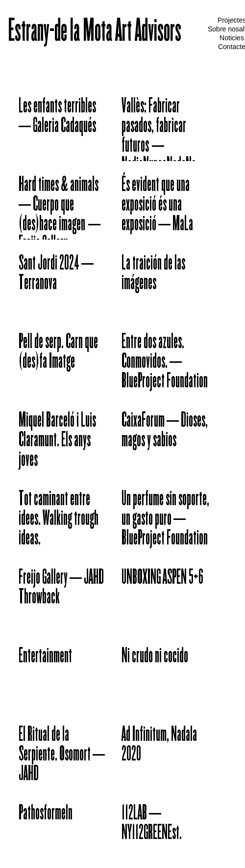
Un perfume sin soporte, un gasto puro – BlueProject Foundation (165, 519)
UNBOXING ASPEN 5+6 (162, 578)
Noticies (232, 38)
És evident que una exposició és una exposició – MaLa (157, 205)
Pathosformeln (46, 814)
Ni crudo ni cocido (155, 657)
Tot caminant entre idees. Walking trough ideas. (59, 519)
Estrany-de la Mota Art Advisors (95, 32)
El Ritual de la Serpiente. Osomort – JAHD (62, 755)
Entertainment (45, 657)
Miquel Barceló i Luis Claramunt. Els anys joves (57, 441)
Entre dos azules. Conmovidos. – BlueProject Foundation (165, 362)
